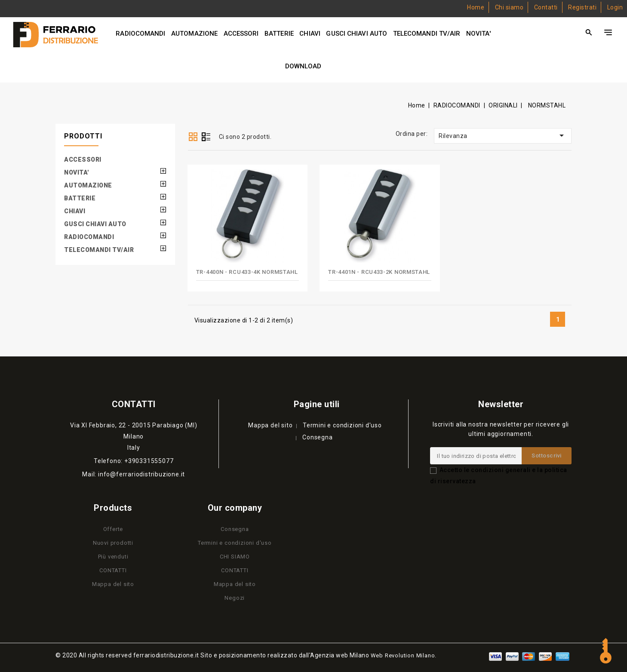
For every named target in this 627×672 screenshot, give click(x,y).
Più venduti (113, 557)
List (206, 138)
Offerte (113, 529)
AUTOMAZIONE (194, 34)
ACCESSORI (241, 34)
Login (615, 7)
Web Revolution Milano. (404, 655)
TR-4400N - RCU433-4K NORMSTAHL (247, 272)
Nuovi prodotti (113, 543)
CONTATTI (113, 570)
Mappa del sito (270, 425)
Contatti (546, 7)
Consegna (317, 437)
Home (476, 7)
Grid (193, 137)
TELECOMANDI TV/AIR (427, 34)
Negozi (235, 598)
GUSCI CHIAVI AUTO (357, 34)
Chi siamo (509, 7)
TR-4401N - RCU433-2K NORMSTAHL (379, 272)
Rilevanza (503, 135)
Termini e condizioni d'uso (342, 425)
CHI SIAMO (235, 557)
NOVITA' (478, 34)
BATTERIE (279, 34)
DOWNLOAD (303, 66)
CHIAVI (310, 34)
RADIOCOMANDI (140, 34)
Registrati (582, 7)
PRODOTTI (83, 136)
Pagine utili (317, 404)
